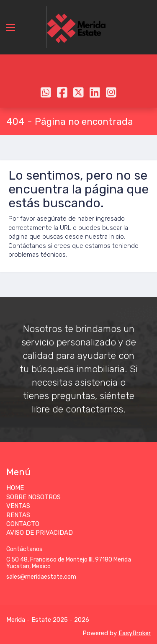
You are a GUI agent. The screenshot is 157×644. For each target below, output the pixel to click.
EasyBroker (135, 633)
